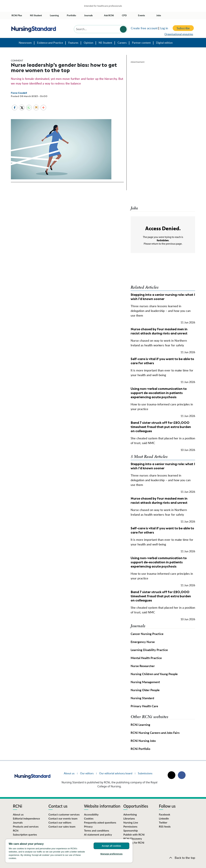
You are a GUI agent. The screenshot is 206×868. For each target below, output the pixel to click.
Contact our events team (63, 818)
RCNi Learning (140, 725)
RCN (16, 830)
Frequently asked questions (100, 822)
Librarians (129, 818)
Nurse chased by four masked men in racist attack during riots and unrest (159, 331)
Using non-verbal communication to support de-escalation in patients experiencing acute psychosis (159, 393)
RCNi (18, 806)
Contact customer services (64, 814)
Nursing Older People (145, 690)
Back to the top (185, 858)
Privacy (88, 826)
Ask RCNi (109, 15)
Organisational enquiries (179, 34)
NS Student (36, 15)
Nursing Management (145, 682)
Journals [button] (88, 15)
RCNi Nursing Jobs (143, 741)
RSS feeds (165, 826)
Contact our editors (60, 822)
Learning (54, 15)
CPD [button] (124, 15)
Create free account (144, 28)
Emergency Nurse (143, 642)
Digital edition (164, 43)
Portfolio (71, 15)
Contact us (58, 806)
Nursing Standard (13, 44)
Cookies (89, 818)
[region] (69, 851)
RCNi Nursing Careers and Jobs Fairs (155, 733)
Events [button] (141, 15)
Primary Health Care (144, 706)
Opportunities (136, 806)
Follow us (167, 806)
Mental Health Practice (146, 658)
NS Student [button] (105, 43)
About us (69, 773)
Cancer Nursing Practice (147, 634)
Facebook (165, 814)
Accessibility (91, 814)
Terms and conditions (97, 830)
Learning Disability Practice (149, 650)
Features (73, 43)
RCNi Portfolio (140, 749)
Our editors (87, 773)
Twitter (163, 822)
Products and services (26, 826)
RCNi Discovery (133, 838)
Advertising (130, 814)
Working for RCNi (134, 842)
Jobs (159, 15)
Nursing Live (131, 822)
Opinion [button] (89, 43)
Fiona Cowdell (19, 93)
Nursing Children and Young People (154, 674)
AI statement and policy (98, 834)
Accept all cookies (111, 846)
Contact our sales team (62, 826)
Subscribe (183, 28)
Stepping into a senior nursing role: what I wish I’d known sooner (163, 297)
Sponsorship (130, 830)
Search (123, 29)
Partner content (141, 43)
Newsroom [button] (25, 43)
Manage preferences (111, 854)
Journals (18, 822)
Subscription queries (25, 834)
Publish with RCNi (134, 834)
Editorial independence (26, 818)
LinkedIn (164, 818)
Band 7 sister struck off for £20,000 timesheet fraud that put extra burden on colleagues (161, 427)
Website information (102, 806)
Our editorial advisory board (116, 773)
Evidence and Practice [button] (50, 43)
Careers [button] (122, 43)
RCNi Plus (17, 15)
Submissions (145, 773)
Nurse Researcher (143, 666)
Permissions (130, 826)
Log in (164, 28)
